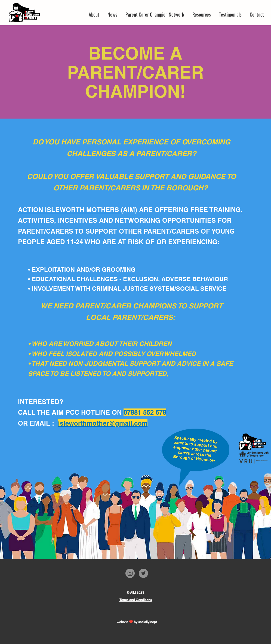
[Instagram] (130, 573)
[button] (155, 14)
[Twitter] (143, 573)
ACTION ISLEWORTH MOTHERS (69, 210)
